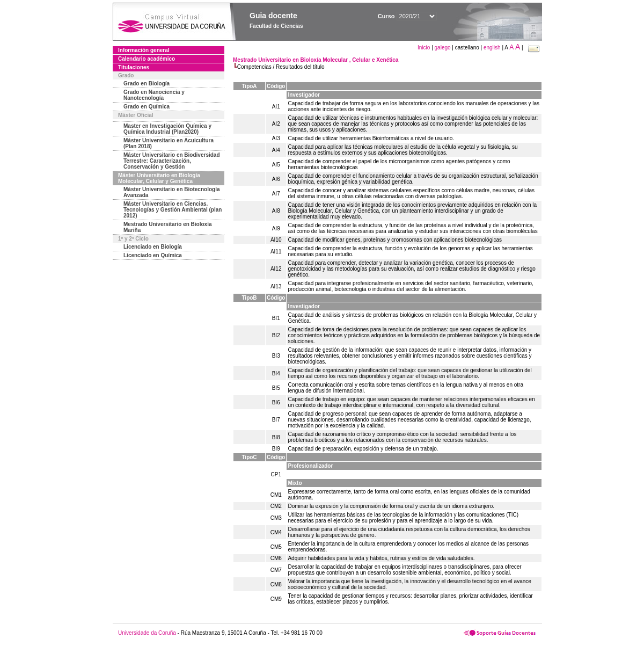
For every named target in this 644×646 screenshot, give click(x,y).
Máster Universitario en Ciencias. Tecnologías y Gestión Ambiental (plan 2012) (173, 210)
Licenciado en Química (153, 255)
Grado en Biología (147, 84)
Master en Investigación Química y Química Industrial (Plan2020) (167, 129)
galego (443, 48)
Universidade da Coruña (147, 633)
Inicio (425, 48)
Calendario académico (147, 59)
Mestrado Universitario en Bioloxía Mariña (168, 227)
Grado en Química (147, 107)
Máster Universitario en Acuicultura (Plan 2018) (169, 143)
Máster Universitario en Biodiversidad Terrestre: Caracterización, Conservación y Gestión (172, 161)
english (492, 48)
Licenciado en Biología (153, 247)
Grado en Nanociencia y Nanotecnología (154, 95)
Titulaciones (134, 67)
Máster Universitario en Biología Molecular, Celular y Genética (159, 178)
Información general (144, 50)
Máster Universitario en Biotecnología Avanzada (172, 192)
